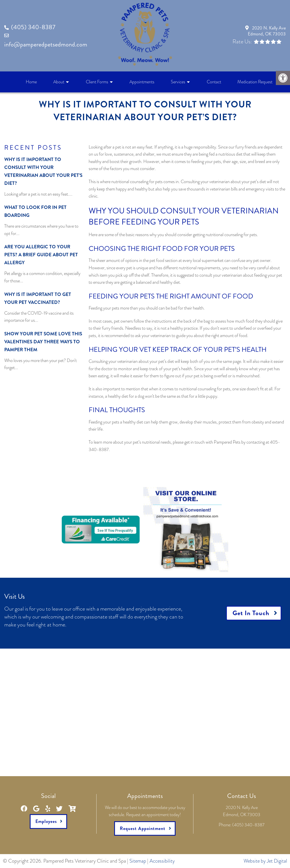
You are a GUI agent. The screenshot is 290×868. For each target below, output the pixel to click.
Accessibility (162, 861)
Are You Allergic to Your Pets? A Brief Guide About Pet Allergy (41, 255)
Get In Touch (251, 613)
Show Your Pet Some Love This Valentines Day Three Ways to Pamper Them (43, 342)
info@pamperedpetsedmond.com (46, 44)
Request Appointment (143, 828)
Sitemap (138, 861)
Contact (214, 82)
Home (31, 82)
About (59, 82)
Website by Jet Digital (265, 861)
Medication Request (255, 82)
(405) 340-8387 (33, 27)
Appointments (142, 82)
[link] (186, 529)
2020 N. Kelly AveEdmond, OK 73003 (267, 31)
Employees (46, 821)
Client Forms (97, 82)
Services (178, 82)
